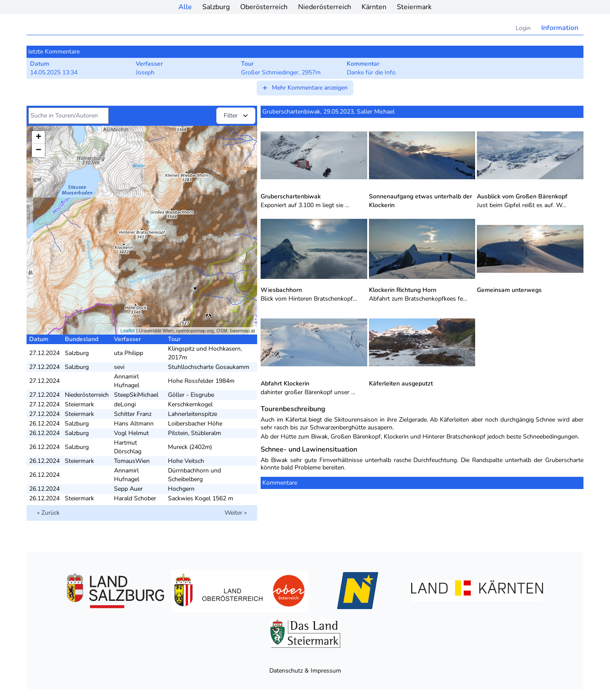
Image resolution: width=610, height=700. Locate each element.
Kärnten (374, 7)
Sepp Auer (128, 489)
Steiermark (414, 7)
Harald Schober (135, 498)
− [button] (39, 151)
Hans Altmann (134, 424)
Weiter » (236, 513)
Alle (185, 7)
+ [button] (39, 137)
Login (523, 28)
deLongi (125, 404)
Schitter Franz (133, 414)
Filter (237, 116)
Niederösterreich (325, 7)
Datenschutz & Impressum (305, 671)
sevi (119, 367)
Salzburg (216, 7)
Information (560, 28)
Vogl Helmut (131, 433)
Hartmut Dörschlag (128, 447)
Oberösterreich (264, 7)
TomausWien (132, 461)
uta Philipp (129, 353)
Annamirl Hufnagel (127, 381)
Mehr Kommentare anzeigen (305, 88)
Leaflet (128, 331)
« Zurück (48, 513)
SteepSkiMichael (136, 395)
